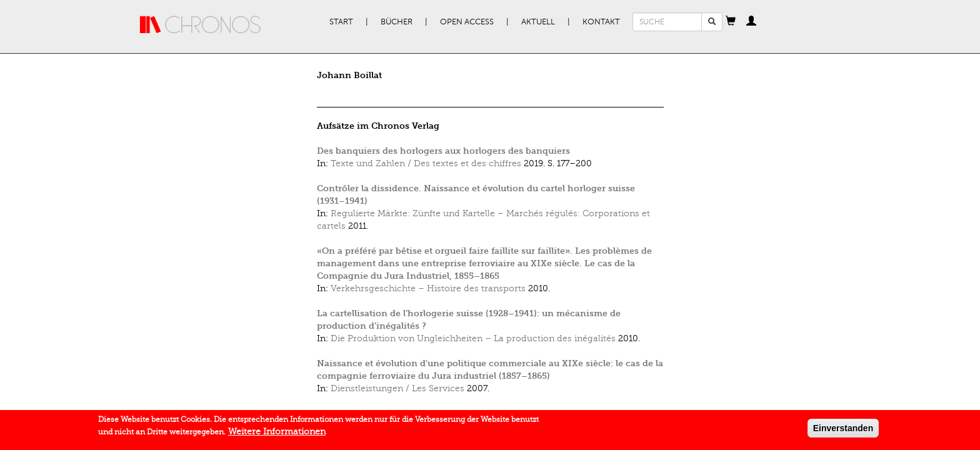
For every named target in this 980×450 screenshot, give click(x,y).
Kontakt (601, 22)
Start (341, 22)
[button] (731, 22)
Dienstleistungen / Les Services (397, 388)
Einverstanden (843, 431)
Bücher (397, 22)
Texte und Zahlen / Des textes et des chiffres (426, 163)
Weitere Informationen (277, 434)
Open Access (467, 22)
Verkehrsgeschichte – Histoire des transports (428, 288)
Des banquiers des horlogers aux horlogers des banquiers (443, 151)
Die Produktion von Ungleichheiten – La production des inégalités (473, 338)
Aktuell (538, 22)
